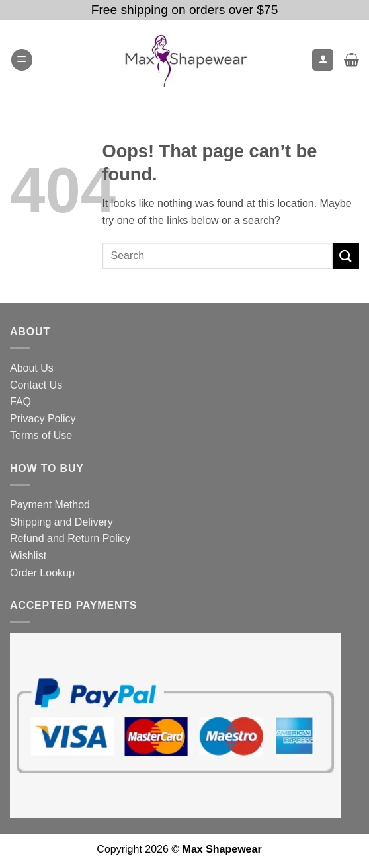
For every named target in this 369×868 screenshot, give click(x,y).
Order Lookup (42, 573)
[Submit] (346, 256)
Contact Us (36, 385)
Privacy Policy (43, 419)
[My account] (323, 60)
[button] (22, 60)
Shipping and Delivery (61, 522)
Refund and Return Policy (70, 538)
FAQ (20, 402)
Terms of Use (41, 435)
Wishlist (28, 556)
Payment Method (50, 505)
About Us (32, 368)
